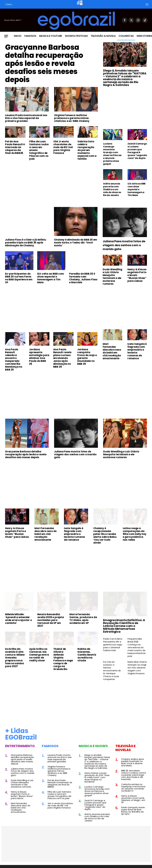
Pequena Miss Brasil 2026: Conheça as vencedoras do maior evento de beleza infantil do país (137, 648)
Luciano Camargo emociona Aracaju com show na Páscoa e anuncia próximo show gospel (112, 154)
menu (9, 4)
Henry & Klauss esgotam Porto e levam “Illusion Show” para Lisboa (137, 275)
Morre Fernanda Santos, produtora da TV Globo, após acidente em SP (83, 619)
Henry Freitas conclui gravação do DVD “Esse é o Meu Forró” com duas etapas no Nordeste (97, 777)
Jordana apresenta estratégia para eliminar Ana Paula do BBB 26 (39, 357)
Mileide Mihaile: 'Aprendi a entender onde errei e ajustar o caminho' (18, 619)
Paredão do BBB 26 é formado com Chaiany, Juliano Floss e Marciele (83, 278)
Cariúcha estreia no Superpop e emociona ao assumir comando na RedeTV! (133, 788)
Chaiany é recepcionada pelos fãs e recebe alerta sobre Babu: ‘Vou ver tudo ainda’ (105, 535)
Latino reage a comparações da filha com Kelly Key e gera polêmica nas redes (135, 534)
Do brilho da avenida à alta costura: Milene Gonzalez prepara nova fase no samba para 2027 (15, 658)
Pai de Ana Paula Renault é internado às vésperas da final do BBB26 (15, 147)
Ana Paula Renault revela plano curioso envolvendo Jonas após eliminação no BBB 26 (62, 358)
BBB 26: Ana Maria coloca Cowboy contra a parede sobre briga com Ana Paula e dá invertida (134, 775)
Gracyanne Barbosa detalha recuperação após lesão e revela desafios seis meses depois (44, 63)
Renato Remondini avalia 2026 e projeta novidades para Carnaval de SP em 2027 (51, 620)
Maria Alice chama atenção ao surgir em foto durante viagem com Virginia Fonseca (137, 668)
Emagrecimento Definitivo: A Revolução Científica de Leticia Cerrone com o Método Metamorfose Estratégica (124, 626)
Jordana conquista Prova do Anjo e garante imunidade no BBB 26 (87, 357)
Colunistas (126, 36)
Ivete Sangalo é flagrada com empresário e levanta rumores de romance (137, 351)
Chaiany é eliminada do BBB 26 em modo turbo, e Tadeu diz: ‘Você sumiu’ (76, 243)
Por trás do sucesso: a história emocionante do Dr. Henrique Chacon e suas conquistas (112, 671)
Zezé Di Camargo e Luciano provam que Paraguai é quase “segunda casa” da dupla (137, 151)
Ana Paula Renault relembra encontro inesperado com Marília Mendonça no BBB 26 (14, 360)
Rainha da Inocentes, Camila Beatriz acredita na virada (87, 655)
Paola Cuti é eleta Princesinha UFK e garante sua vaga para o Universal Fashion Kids (113, 645)
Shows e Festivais (76, 36)
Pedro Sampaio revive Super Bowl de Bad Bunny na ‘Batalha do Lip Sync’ (133, 811)
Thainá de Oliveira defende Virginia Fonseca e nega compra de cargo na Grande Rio (63, 659)
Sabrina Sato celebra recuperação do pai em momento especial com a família (87, 150)
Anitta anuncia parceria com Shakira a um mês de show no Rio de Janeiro (112, 189)
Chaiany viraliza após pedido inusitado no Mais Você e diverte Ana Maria (133, 762)
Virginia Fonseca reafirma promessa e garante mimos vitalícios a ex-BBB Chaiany (72, 118)
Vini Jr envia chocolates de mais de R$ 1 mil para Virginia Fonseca (63, 147)
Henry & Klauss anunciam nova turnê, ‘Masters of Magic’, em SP (133, 799)
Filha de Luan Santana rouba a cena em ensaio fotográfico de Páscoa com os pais (39, 150)
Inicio (18, 36)
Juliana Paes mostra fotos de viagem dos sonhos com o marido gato (124, 245)
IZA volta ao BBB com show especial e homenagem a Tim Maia (137, 189)
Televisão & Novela (103, 36)
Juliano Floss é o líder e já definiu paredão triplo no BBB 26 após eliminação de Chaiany (26, 243)
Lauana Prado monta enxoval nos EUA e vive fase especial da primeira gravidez (26, 118)
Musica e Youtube (51, 36)
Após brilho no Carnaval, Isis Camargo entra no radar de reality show (39, 655)
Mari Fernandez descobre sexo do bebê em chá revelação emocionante (112, 351)
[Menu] (6, 36)
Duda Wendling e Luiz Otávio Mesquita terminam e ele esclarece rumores (112, 277)
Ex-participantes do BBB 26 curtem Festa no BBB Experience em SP (19, 278)
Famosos (30, 36)
